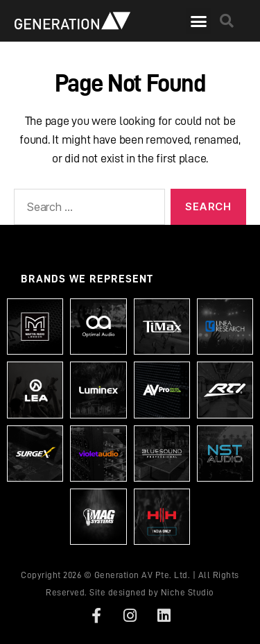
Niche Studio (188, 592)
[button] (199, 21)
